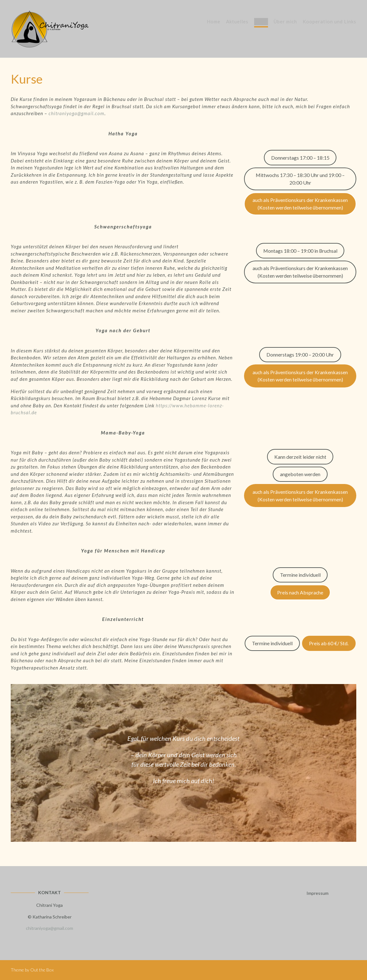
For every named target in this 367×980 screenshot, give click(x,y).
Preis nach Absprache (300, 592)
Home (214, 22)
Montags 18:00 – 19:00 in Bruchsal (300, 251)
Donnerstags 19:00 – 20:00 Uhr (300, 354)
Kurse (261, 22)
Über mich (285, 22)
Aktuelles (237, 22)
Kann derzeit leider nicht (300, 457)
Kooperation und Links (329, 22)
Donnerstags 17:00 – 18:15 (300, 158)
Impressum (317, 893)
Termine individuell (300, 575)
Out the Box (42, 970)
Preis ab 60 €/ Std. (329, 643)
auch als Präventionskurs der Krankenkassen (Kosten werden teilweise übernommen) (300, 204)
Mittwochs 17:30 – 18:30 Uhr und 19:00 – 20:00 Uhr (300, 179)
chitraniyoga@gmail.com (76, 113)
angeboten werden (300, 474)
